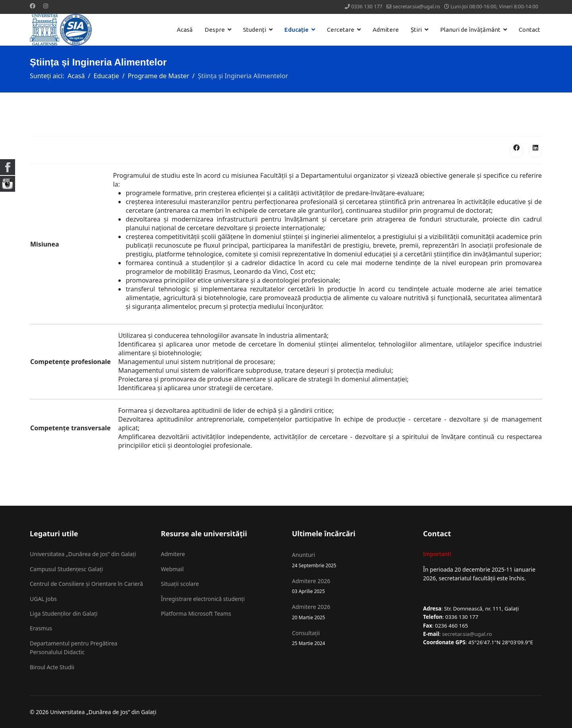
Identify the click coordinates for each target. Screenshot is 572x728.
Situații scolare (180, 584)
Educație (297, 30)
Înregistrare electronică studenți (203, 599)
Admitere (386, 30)
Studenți (255, 30)
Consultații (352, 638)
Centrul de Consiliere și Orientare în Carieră (86, 584)
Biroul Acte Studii (52, 667)
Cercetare (341, 30)
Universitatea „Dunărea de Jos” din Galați (83, 554)
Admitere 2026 (352, 586)
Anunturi (352, 560)
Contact (529, 30)
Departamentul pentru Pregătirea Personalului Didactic (73, 648)
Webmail (172, 569)
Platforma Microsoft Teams (196, 613)
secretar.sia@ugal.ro (416, 7)
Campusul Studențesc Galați (66, 569)
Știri (416, 30)
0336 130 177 (367, 7)
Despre (215, 30)
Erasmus (41, 628)
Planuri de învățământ (470, 30)
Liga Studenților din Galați (64, 613)
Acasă (185, 30)
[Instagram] (46, 6)
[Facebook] (33, 6)
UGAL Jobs (43, 599)
